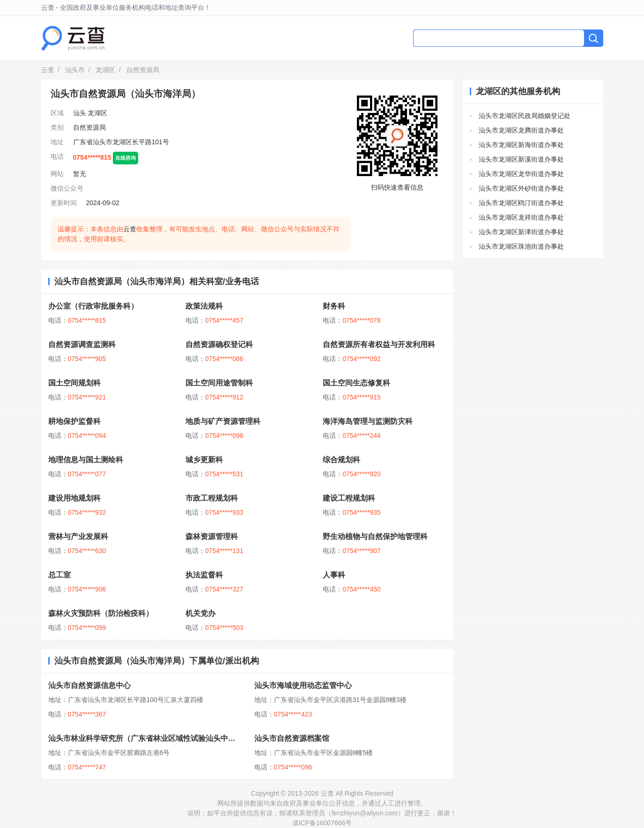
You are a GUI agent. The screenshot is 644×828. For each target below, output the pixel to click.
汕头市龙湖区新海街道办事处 (521, 145)
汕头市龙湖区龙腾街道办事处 (521, 130)
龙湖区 (105, 70)
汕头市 (75, 70)
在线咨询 (126, 158)
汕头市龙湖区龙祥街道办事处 (521, 217)
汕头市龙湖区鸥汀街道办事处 (521, 203)
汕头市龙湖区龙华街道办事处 (521, 174)
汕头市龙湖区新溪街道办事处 (521, 159)
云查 (48, 70)
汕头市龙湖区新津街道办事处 (521, 232)
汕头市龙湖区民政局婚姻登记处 (525, 116)
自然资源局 (89, 127)
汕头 (80, 113)
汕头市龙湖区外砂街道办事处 (521, 188)
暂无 (80, 174)
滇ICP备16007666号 (322, 823)
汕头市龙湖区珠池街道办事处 (521, 246)
